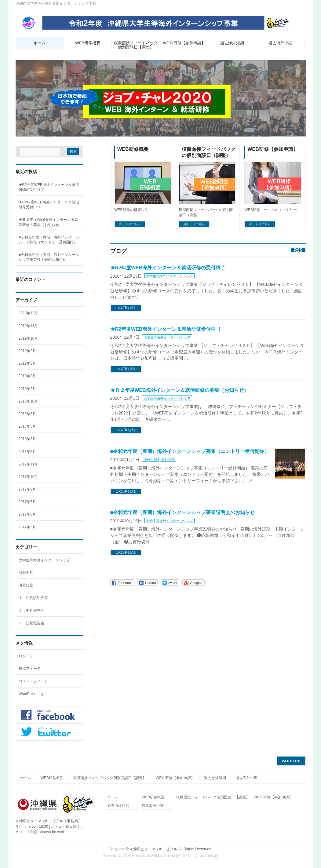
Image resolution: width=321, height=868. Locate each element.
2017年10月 (28, 477)
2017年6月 (27, 514)
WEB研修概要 (133, 149)
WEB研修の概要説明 (131, 210)
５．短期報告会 (31, 623)
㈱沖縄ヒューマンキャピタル (153, 849)
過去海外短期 (215, 778)
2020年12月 (28, 313)
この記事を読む (126, 308)
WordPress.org (31, 694)
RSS (298, 250)
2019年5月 (27, 363)
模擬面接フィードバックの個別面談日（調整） (209, 152)
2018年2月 (27, 452)
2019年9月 (27, 351)
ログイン (26, 656)
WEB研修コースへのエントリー (270, 210)
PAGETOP (291, 761)
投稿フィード (30, 669)
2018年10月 (28, 401)
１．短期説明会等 (33, 598)
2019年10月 (28, 338)
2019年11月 (28, 326)
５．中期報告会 (31, 611)
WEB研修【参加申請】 (273, 149)
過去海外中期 (246, 778)
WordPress (133, 855)
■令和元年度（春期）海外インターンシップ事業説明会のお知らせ (183, 512)
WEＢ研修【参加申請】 (175, 778)
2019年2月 (27, 389)
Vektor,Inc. (190, 855)
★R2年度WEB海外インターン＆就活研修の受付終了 (168, 268)
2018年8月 (27, 414)
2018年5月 (27, 426)
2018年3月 (27, 439)
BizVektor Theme (161, 855)
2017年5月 (27, 527)
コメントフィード (33, 681)
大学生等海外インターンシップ (170, 276)
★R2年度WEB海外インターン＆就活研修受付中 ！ (166, 329)
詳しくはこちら (130, 224)
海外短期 (168, 460)
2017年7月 (27, 502)
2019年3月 (27, 376)
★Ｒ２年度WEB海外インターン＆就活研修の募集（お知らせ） (179, 390)
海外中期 (150, 460)
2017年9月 (27, 489)
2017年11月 (28, 464)
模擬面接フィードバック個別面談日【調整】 (110, 778)
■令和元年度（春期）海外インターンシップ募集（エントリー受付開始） (190, 451)
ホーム (26, 778)
